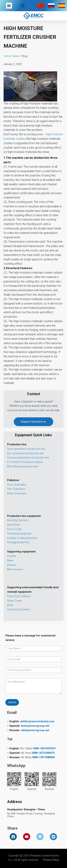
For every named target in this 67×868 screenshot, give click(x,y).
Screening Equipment (19, 534)
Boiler (10, 605)
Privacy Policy (51, 860)
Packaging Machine (18, 542)
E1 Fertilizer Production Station (25, 462)
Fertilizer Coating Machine (22, 538)
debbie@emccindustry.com (37, 721)
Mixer (10, 560)
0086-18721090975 (43, 753)
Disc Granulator (16, 489)
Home (7, 56)
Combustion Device (18, 609)
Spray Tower (14, 601)
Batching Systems (18, 520)
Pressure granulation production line (28, 458)
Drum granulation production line (26, 449)
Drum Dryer (14, 525)
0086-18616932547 (44, 748)
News (16, 56)
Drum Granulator (17, 485)
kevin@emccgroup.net (35, 726)
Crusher (12, 556)
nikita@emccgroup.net (35, 730)
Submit (12, 702)
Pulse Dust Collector (19, 596)
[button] (9, 6)
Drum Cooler (14, 529)
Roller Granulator (17, 493)
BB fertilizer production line (23, 466)
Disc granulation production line (25, 453)
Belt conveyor (15, 569)
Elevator (12, 565)
